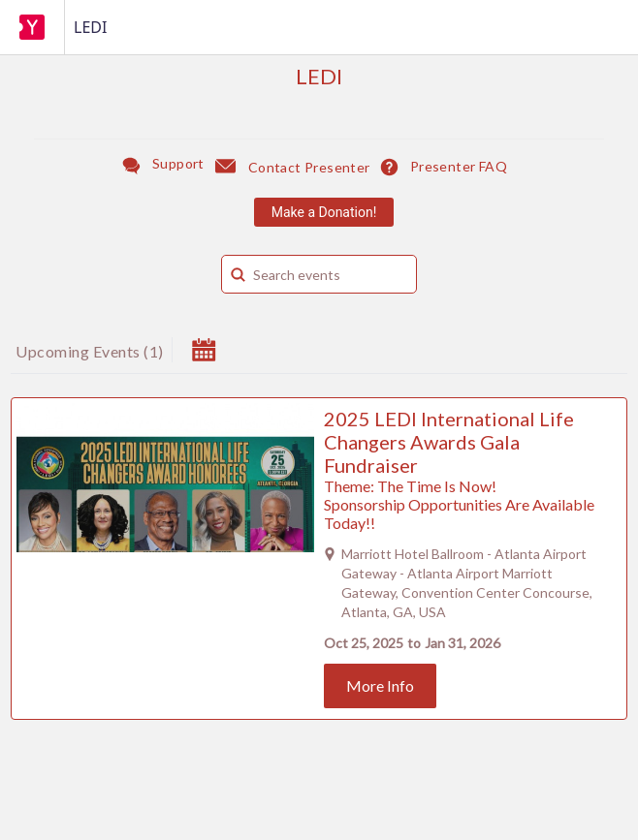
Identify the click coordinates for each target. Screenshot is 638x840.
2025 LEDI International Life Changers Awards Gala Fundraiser (449, 442)
